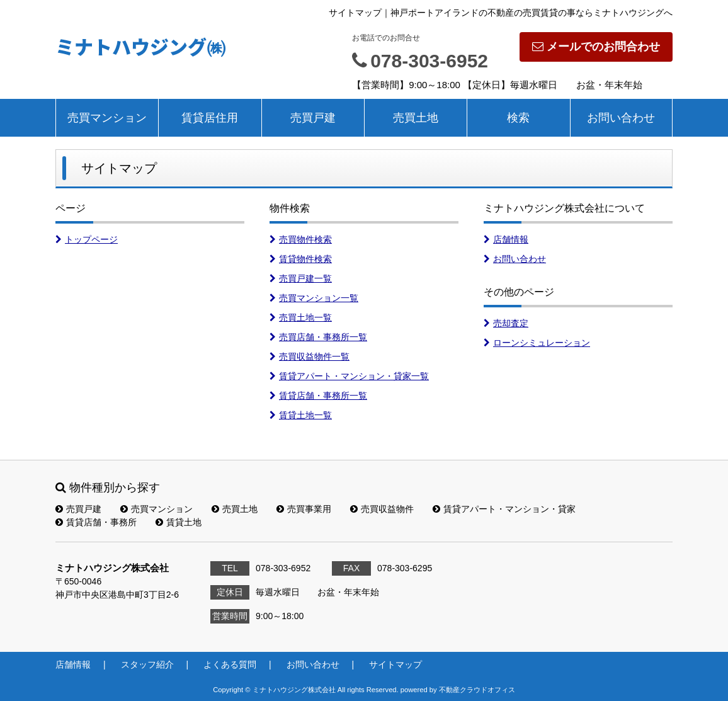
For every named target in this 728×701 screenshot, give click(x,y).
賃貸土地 (179, 522)
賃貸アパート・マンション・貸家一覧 (349, 376)
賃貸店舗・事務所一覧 (318, 396)
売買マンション (107, 118)
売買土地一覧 (301, 317)
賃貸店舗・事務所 (96, 522)
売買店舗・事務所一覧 (318, 337)
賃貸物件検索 (301, 259)
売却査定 (506, 323)
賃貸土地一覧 (301, 415)
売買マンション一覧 (314, 298)
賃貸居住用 (210, 118)
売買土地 (416, 118)
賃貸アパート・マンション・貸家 (504, 509)
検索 (518, 118)
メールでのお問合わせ (596, 47)
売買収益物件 (382, 509)
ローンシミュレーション (537, 343)
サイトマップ (395, 664)
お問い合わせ (621, 118)
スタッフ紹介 (147, 664)
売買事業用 (304, 509)
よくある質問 (230, 664)
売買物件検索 (301, 239)
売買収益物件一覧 (310, 356)
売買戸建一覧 (301, 278)
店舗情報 (506, 239)
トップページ (87, 239)
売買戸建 (313, 118)
